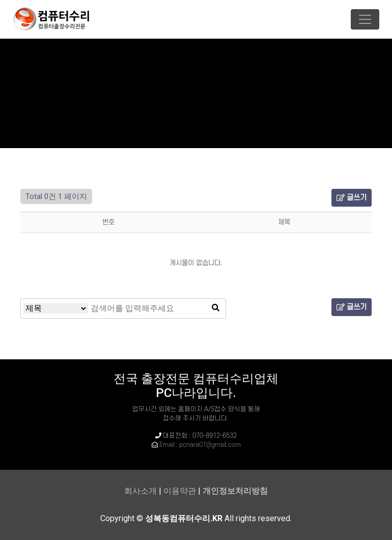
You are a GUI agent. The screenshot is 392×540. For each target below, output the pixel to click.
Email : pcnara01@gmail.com (200, 445)
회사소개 (141, 491)
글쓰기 (352, 198)
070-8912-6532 (215, 436)
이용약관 (180, 491)
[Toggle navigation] (365, 19)
